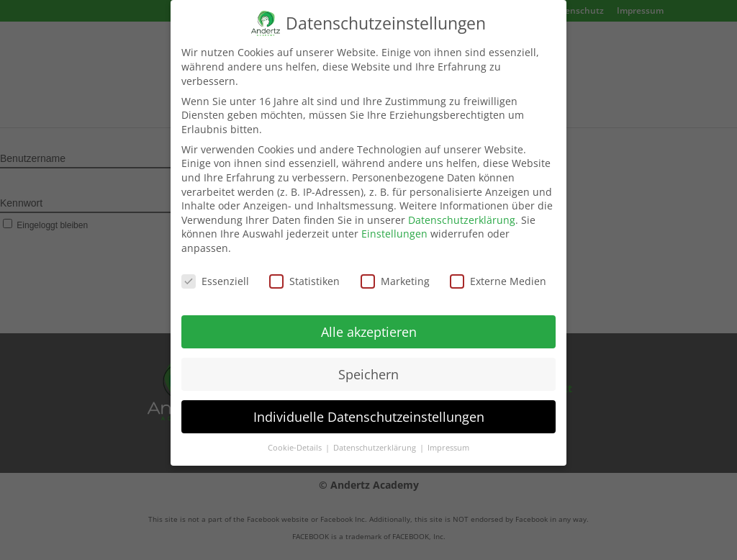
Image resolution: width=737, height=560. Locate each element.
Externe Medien (498, 272)
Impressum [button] (448, 438)
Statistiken (304, 272)
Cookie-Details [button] (296, 438)
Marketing (395, 272)
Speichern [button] (368, 364)
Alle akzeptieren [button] (369, 322)
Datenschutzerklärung (462, 211)
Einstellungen (394, 224)
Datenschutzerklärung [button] (376, 438)
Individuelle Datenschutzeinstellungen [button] (369, 407)
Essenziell (215, 272)
